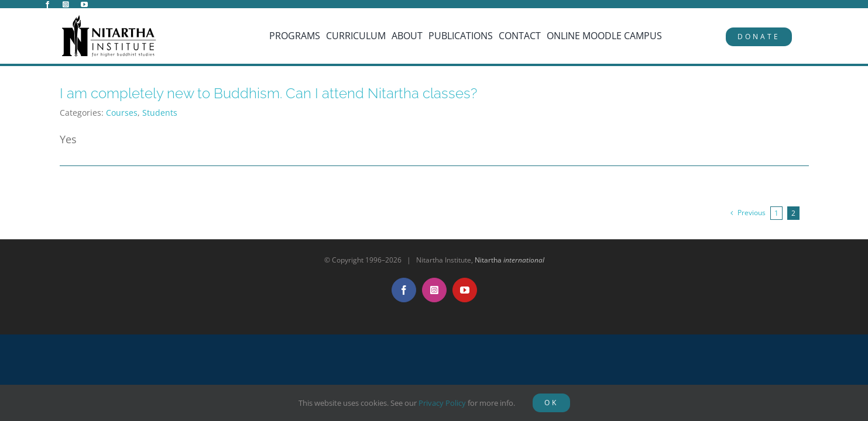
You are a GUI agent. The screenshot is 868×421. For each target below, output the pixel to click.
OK (551, 403)
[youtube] (84, 5)
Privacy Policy (442, 403)
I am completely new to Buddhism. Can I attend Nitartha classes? (268, 93)
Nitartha (510, 260)
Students (160, 113)
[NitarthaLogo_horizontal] (109, 19)
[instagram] (66, 5)
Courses (122, 113)
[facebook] (47, 5)
